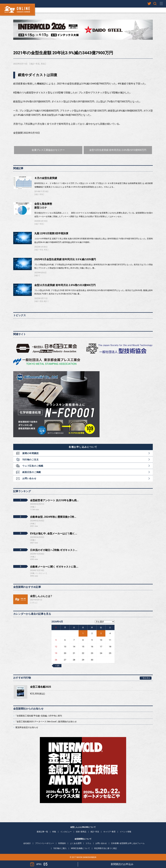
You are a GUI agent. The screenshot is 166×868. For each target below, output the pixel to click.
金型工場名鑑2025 (41, 687)
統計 (37, 276)
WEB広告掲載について (80, 848)
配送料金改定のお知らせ (27, 727)
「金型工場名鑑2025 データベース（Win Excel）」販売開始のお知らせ (46, 722)
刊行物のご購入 (60, 848)
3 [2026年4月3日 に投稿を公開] (101, 633)
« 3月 (57, 666)
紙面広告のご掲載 (32, 472)
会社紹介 (27, 843)
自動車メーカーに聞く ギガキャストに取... (54, 567)
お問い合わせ (29, 478)
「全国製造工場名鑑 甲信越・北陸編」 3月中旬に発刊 (39, 716)
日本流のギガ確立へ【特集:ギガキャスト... (54, 550)
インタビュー (66, 832)
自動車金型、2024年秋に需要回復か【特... (53, 517)
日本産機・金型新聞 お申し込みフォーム (128, 843)
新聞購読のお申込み (122, 864)
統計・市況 (35, 64)
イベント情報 (126, 832)
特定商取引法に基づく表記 (106, 848)
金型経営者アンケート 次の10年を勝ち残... (54, 500)
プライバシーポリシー (45, 843)
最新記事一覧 (42, 832)
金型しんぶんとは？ (41, 596)
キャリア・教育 (109, 832)
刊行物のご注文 (30, 460)
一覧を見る (146, 678)
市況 (43, 64)
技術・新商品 (81, 832)
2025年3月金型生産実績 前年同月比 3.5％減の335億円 (65, 259)
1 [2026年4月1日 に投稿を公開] (83, 633)
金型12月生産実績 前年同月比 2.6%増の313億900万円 (65, 285)
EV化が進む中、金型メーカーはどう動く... (54, 534)
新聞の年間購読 (30, 453)
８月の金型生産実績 (46, 178)
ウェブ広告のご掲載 (33, 466)
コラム (34, 603)
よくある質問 (76, 843)
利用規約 (62, 843)
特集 (54, 832)
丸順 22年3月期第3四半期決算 (51, 233)
